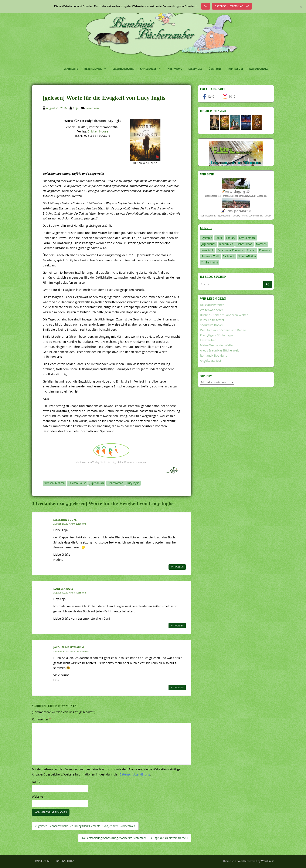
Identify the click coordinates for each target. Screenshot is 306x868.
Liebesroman (115, 483)
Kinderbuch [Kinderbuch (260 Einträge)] (226, 244)
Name (36, 782)
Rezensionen (93, 69)
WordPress (268, 861)
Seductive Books (211, 325)
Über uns (215, 69)
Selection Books (65, 520)
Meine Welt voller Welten (217, 345)
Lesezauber (208, 340)
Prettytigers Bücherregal (217, 335)
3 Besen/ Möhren (54, 483)
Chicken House (98, 131)
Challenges (148, 69)
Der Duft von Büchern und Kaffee (223, 330)
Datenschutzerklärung (232, 6)
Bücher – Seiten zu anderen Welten (224, 315)
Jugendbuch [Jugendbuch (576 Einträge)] (208, 244)
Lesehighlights (123, 69)
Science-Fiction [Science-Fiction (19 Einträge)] (247, 256)
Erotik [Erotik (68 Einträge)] (219, 238)
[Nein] (301, 7)
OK (206, 6)
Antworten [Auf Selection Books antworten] (177, 567)
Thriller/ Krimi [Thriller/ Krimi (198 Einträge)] (210, 263)
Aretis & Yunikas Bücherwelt (219, 350)
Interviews (174, 69)
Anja (76, 108)
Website (37, 796)
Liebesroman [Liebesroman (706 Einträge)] (244, 244)
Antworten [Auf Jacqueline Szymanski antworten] (177, 687)
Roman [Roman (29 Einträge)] (251, 250)
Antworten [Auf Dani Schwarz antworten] (177, 626)
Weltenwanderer (212, 310)
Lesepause (195, 69)
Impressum (235, 69)
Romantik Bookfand (214, 355)
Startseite (71, 69)
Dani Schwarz (63, 589)
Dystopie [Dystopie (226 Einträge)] (207, 238)
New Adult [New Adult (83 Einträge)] (208, 250)
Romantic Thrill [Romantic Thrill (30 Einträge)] (210, 256)
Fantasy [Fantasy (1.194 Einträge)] (231, 238)
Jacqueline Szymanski (69, 647)
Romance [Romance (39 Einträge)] (265, 250)
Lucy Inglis (133, 483)
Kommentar (41, 719)
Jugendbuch (97, 483)
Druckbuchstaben (212, 305)
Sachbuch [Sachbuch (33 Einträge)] (229, 256)
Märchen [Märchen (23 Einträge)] (261, 244)
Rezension (92, 108)
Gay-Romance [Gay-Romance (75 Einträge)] (247, 238)
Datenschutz (259, 69)
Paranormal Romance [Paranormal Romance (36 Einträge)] (230, 250)
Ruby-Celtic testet (212, 320)
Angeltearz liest (211, 361)
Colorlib (241, 861)
